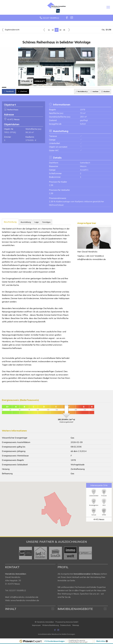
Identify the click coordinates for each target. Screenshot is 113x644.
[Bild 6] (26, 87)
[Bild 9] (39, 87)
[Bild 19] (83, 87)
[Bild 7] (30, 87)
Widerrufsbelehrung (50, 625)
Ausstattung (26, 222)
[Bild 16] (70, 87)
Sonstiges (46, 222)
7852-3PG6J (10, 132)
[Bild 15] (65, 87)
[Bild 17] (74, 87)
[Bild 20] (87, 87)
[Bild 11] (48, 87)
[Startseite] (57, 7)
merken (94, 91)
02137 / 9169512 (18, 590)
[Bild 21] (91, 87)
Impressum (36, 625)
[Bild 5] (21, 87)
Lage (37, 222)
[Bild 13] (56, 87)
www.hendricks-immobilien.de (25, 600)
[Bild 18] (78, 87)
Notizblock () (82, 91)
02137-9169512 (51, 18)
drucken (105, 91)
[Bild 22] (96, 87)
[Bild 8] (35, 87)
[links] (44, 30)
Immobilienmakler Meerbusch (49, 634)
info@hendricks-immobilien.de (92, 259)
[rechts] (69, 30)
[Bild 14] (61, 87)
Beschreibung (10, 222)
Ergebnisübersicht (11, 30)
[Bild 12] (52, 87)
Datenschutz (66, 625)
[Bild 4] (17, 87)
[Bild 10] (43, 87)
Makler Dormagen (68, 634)
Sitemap (76, 625)
